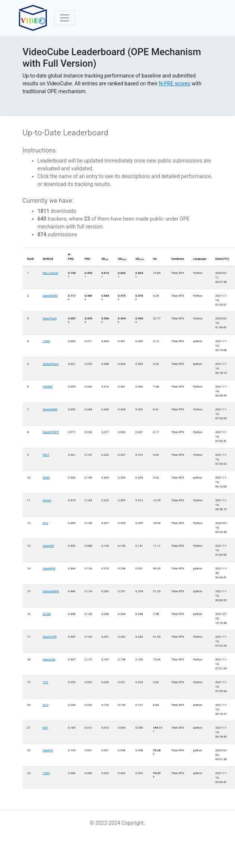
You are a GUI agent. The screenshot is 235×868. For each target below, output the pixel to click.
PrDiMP (48, 387)
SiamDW (48, 546)
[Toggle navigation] (64, 18)
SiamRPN (49, 569)
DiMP (46, 478)
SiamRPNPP (51, 432)
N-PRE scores (174, 83)
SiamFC (48, 750)
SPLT (46, 455)
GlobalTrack (51, 364)
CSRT (46, 773)
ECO (46, 705)
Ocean (47, 500)
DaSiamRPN (51, 591)
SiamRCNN (50, 296)
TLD (45, 682)
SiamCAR (49, 659)
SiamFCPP (50, 637)
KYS (46, 523)
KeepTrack (50, 318)
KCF (46, 728)
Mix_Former (51, 273)
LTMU (47, 341)
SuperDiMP (50, 409)
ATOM (47, 614)
